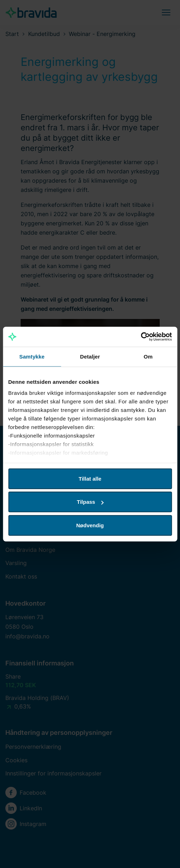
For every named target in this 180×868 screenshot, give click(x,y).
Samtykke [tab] (32, 356)
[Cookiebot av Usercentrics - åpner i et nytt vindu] (141, 337)
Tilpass (90, 502)
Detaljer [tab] (90, 356)
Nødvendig (90, 525)
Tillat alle (90, 478)
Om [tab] (148, 356)
